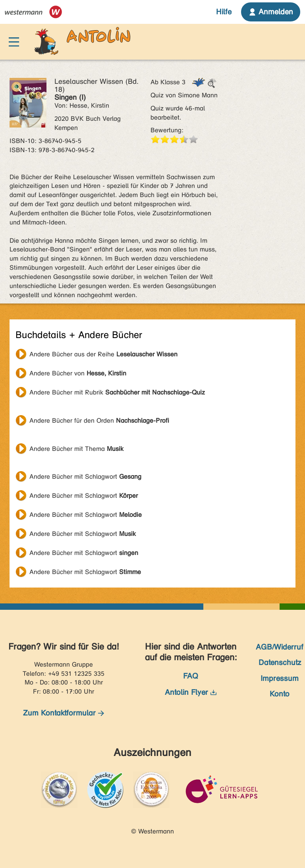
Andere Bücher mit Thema (76, 449)
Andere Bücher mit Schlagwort (85, 477)
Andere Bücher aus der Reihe (103, 354)
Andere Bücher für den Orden (99, 420)
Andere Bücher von (78, 373)
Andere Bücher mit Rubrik (117, 392)
